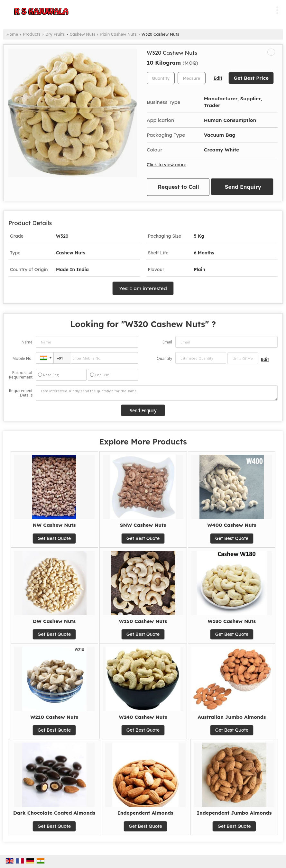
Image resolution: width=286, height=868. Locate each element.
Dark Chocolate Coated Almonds (54, 813)
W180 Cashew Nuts (232, 621)
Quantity (164, 358)
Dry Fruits (55, 34)
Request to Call (179, 187)
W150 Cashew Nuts (143, 621)
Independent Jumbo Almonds (234, 813)
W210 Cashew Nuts (54, 717)
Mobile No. (23, 358)
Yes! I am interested (143, 288)
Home (12, 34)
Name (27, 342)
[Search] (264, 9)
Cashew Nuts (82, 34)
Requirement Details (21, 393)
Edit (218, 78)
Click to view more (166, 164)
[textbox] (192, 78)
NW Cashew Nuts (54, 525)
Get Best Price (251, 78)
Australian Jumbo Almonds (232, 717)
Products (32, 34)
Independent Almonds (145, 813)
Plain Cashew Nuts (118, 34)
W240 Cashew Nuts (143, 717)
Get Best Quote (54, 538)
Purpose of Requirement (21, 375)
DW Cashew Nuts (54, 621)
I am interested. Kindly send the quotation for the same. (157, 393)
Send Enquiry (243, 187)
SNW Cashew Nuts (143, 525)
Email (167, 342)
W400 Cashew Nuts (232, 525)
